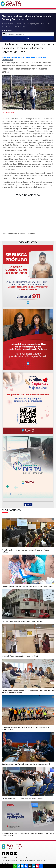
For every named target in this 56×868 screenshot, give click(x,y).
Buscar (28, 38)
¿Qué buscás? (7, 30)
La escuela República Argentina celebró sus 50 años (21, 656)
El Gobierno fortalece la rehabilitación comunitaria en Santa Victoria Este (28, 587)
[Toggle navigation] (52, 4)
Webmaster (5, 863)
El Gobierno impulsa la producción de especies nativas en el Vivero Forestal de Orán (28, 48)
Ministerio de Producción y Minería (13, 57)
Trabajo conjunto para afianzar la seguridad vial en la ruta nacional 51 (26, 764)
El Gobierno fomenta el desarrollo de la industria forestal (22, 799)
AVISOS (28, 505)
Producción (42, 57)
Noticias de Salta (32, 57)
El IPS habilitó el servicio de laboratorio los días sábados (22, 621)
